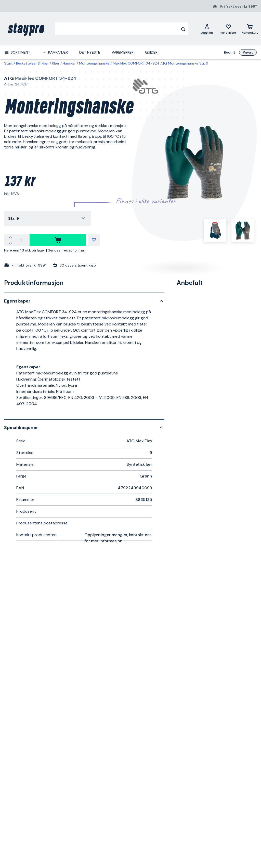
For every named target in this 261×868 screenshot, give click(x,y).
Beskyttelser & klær (32, 63)
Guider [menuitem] (151, 52)
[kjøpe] (58, 240)
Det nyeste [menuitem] (90, 52)
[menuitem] (17, 52)
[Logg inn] (207, 29)
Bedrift (230, 52)
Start (8, 63)
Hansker (69, 63)
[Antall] (21, 240)
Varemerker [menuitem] (123, 52)
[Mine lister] (228, 29)
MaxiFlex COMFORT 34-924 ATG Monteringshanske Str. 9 (160, 63)
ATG (9, 78)
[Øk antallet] (10, 237)
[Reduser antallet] (10, 243)
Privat (248, 52)
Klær (56, 63)
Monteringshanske (94, 63)
